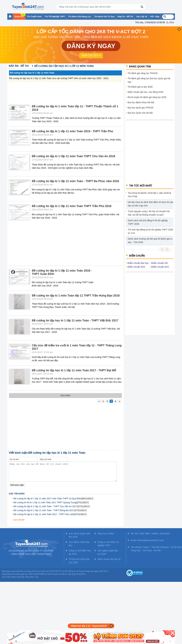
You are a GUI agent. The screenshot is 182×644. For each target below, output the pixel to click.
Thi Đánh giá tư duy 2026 (140, 87)
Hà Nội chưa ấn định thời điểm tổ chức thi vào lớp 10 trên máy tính (151, 204)
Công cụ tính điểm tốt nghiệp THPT (108, 544)
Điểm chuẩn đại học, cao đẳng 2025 (146, 92)
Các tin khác (17, 494)
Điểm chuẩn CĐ (160, 263)
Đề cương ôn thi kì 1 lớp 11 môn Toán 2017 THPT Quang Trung (45, 502)
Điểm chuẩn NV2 (136, 267)
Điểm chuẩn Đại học (138, 263)
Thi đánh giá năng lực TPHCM (143, 73)
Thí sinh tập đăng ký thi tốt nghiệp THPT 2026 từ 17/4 (151, 231)
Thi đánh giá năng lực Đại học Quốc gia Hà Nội (149, 80)
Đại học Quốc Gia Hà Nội (140, 113)
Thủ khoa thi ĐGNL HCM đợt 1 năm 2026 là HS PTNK (150, 195)
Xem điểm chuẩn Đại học (79, 544)
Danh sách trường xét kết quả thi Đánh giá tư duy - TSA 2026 (150, 240)
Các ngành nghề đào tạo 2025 (108, 552)
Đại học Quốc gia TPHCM (140, 108)
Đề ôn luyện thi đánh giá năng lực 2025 (147, 97)
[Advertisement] (65, 90)
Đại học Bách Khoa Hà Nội (141, 102)
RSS (172, 22)
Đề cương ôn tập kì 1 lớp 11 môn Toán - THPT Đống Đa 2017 (44, 510)
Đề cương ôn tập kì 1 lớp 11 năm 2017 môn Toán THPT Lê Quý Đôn (47, 499)
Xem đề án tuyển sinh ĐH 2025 (80, 535)
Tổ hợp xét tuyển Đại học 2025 (79, 561)
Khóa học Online (106, 534)
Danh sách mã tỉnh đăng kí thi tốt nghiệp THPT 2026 (148, 222)
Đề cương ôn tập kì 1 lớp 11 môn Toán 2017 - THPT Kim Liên (44, 514)
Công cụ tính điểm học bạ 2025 (80, 552)
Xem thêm (18, 520)
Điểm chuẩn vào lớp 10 (109, 559)
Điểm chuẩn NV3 (160, 267)
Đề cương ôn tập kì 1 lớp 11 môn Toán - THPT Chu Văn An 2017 (45, 506)
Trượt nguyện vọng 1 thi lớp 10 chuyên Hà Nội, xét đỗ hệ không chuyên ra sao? (149, 213)
